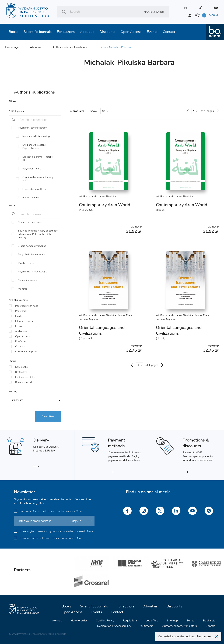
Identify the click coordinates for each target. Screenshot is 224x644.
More (79, 511)
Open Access (131, 32)
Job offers (152, 621)
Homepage (12, 47)
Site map (172, 621)
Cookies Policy (105, 621)
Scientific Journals (38, 32)
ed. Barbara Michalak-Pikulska (97, 197)
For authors (66, 32)
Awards (57, 621)
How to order (79, 621)
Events (152, 32)
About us (87, 32)
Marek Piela (125, 315)
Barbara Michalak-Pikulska (115, 47)
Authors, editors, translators (70, 47)
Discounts (107, 32)
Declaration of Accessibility (114, 626)
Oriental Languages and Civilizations (102, 330)
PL (186, 8)
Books (14, 32)
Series (190, 621)
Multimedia (146, 626)
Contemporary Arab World (105, 205)
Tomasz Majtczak (89, 319)
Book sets (209, 621)
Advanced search (154, 12)
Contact (169, 32)
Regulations (130, 621)
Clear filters (48, 416)
